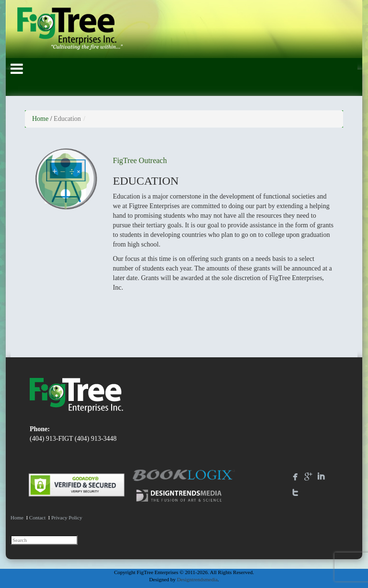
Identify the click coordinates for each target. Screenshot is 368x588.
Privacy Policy (67, 517)
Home (40, 119)
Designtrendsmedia (197, 579)
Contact (37, 517)
